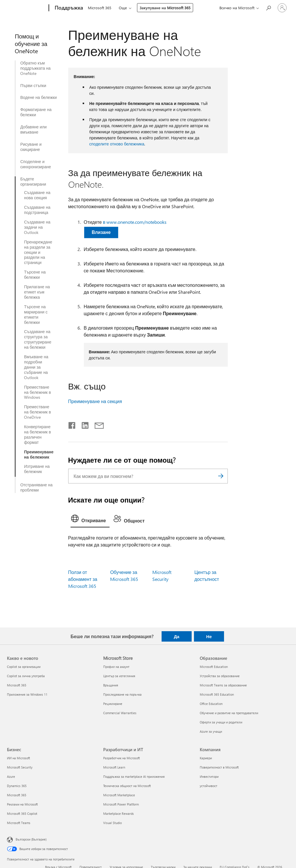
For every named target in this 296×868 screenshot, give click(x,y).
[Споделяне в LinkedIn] (83, 424)
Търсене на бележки (35, 275)
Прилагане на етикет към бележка (37, 292)
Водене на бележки (38, 97)
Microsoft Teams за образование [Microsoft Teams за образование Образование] (223, 685)
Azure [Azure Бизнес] (11, 776)
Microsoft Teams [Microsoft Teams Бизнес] (19, 823)
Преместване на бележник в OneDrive (37, 412)
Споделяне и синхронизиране (36, 164)
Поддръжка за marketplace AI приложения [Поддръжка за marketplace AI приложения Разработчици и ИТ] (134, 776)
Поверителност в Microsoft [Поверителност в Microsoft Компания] (219, 767)
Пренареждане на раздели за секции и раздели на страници (38, 252)
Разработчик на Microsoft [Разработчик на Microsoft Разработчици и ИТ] (122, 758)
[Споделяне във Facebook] (72, 424)
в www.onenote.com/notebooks (135, 222)
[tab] (90, 520)
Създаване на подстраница (37, 210)
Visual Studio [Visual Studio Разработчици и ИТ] (112, 823)
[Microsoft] (27, 8)
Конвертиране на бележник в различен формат (37, 435)
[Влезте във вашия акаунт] (282, 8)
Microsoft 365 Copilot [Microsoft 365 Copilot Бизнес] (22, 813)
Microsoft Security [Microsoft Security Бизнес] (20, 767)
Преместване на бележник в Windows (37, 392)
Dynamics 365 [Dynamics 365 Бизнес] (17, 786)
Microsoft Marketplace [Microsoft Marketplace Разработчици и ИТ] (119, 795)
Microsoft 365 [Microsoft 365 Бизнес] (17, 795)
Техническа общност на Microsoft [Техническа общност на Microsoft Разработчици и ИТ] (127, 786)
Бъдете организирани (33, 182)
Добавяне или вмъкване (33, 130)
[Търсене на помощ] (268, 7)
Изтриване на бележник (37, 469)
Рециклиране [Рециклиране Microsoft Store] (113, 704)
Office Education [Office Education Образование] (211, 704)
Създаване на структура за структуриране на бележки (38, 339)
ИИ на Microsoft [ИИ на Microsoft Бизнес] (18, 758)
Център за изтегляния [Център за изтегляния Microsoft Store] (119, 676)
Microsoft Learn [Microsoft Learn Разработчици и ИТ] (114, 767)
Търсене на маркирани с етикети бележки (36, 315)
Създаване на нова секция (37, 195)
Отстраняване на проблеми (36, 487)
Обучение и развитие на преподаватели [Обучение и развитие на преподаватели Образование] (229, 713)
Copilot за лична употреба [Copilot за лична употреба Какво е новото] (26, 676)
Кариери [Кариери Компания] (206, 758)
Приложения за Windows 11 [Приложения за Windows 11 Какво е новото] (27, 694)
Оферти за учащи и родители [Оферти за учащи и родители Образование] (221, 722)
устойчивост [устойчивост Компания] (209, 786)
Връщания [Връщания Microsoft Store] (111, 685)
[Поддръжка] (68, 8)
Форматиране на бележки (36, 112)
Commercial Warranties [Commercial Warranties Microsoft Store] (120, 713)
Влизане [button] (101, 232)
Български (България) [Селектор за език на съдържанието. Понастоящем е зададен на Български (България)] (31, 839)
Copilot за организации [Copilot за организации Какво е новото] (24, 667)
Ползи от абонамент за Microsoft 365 (83, 579)
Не (209, 636)
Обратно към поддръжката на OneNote (35, 68)
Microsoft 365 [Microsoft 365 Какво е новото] (17, 685)
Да (176, 636)
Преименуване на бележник (39, 455)
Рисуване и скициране (31, 147)
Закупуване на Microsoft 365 (165, 8)
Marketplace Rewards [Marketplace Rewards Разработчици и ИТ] (119, 813)
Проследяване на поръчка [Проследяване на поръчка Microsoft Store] (122, 694)
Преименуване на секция (95, 401)
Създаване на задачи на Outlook (37, 227)
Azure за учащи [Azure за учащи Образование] (211, 731)
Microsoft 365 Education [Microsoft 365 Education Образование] (217, 694)
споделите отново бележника (117, 144)
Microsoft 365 (100, 8)
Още (123, 8)
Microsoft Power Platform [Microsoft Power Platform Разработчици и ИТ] (121, 804)
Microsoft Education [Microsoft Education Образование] (214, 667)
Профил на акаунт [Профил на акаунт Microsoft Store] (116, 667)
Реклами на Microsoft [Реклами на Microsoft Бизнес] (22, 804)
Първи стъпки (33, 86)
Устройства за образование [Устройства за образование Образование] (220, 676)
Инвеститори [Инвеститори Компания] (209, 776)
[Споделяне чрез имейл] (97, 424)
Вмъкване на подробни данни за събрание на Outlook (36, 367)
